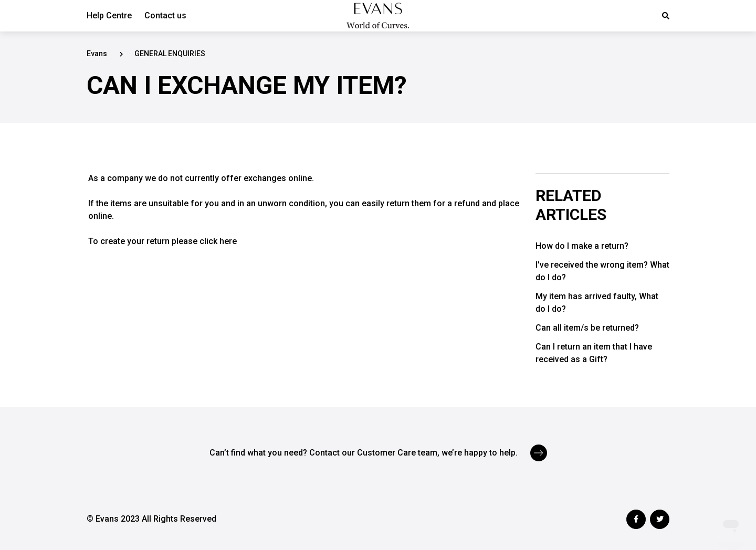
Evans (97, 54)
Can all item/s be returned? (587, 328)
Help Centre (109, 15)
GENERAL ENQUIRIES (170, 54)
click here (218, 241)
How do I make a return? (582, 246)
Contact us (165, 15)
